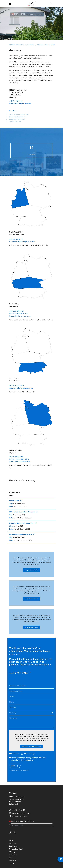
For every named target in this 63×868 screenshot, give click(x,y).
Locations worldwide (18, 816)
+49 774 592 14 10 (16, 101)
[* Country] (32, 713)
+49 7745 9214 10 (20, 673)
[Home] (31, 4)
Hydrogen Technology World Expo (23, 523)
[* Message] (32, 722)
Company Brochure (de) (18, 117)
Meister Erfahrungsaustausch (22, 534)
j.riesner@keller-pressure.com (20, 316)
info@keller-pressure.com (20, 813)
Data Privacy (13, 843)
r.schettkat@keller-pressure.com (21, 388)
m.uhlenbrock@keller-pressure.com (22, 242)
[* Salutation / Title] (32, 691)
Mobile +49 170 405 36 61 (19, 314)
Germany (55, 45)
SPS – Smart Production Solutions (23, 512)
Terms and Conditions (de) (19, 114)
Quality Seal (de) (15, 122)
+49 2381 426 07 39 (16, 311)
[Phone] (32, 702)
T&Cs (11, 840)
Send (15, 766)
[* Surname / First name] (32, 686)
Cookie (11, 863)
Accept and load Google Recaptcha (31, 746)
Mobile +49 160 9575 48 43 (19, 459)
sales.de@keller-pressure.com (20, 103)
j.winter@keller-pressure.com (20, 462)
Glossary (12, 852)
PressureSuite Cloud (16, 849)
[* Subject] (32, 707)
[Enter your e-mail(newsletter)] (32, 825)
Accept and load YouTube (31, 570)
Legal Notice (13, 846)
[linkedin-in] (14, 833)
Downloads (13, 860)
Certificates (13, 855)
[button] (62, 152)
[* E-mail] (32, 697)
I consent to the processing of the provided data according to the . (29, 759)
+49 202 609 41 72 (16, 239)
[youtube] (11, 833)
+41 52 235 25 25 (17, 810)
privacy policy (29, 760)
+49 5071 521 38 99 (16, 457)
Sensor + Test (16, 501)
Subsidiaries (43, 45)
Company (31, 45)
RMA (11, 858)
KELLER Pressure (17, 45)
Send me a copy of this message (23, 754)
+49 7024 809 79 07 (16, 386)
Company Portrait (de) (17, 119)
